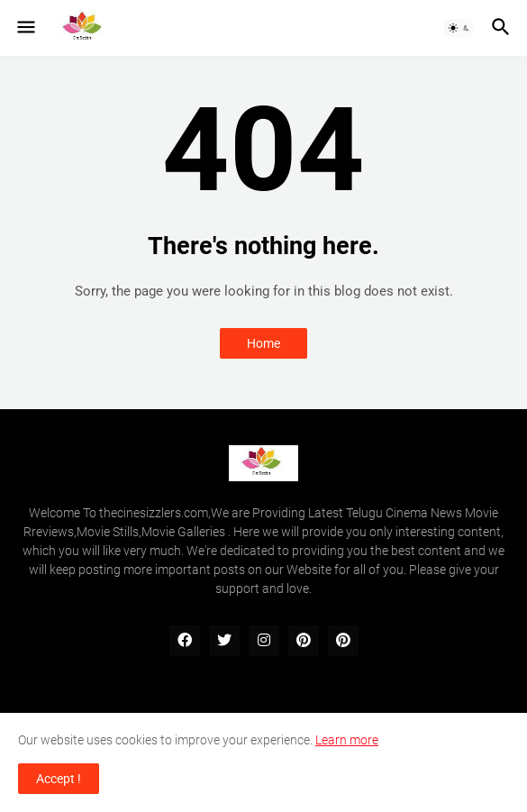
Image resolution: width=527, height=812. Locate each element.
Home (263, 343)
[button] (25, 28)
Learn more (347, 740)
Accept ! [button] (59, 779)
